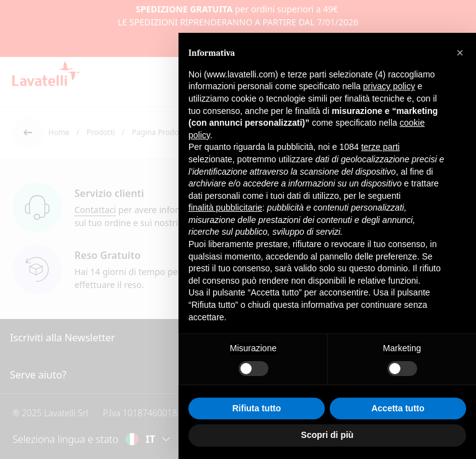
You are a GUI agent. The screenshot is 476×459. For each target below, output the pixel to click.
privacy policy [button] (389, 86)
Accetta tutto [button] (398, 408)
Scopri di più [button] (328, 435)
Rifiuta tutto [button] (257, 408)
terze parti (381, 147)
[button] (460, 53)
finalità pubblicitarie (225, 208)
